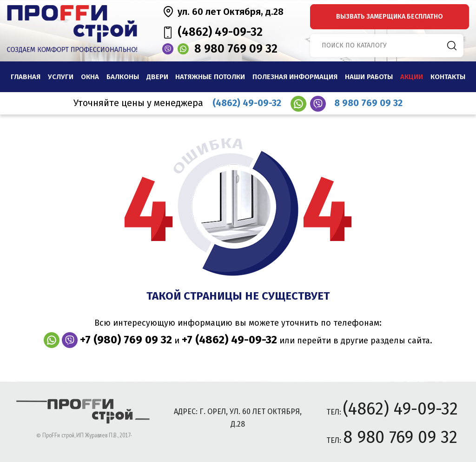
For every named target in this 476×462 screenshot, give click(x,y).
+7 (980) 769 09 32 (126, 340)
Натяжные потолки (210, 77)
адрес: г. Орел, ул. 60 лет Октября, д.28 (238, 418)
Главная (26, 77)
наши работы (369, 77)
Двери (157, 77)
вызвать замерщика (390, 17)
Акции (412, 77)
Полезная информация (295, 77)
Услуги (61, 77)
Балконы (123, 77)
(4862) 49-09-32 (220, 32)
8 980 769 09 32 (236, 49)
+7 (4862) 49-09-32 (229, 340)
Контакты (448, 77)
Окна (90, 77)
